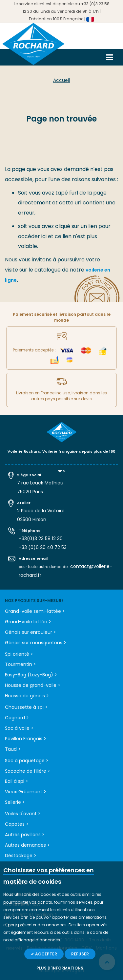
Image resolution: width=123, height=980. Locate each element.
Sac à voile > (19, 728)
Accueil (61, 80)
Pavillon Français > (26, 739)
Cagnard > (17, 718)
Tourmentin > (20, 664)
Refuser (80, 954)
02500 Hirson (32, 519)
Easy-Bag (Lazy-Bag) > (31, 675)
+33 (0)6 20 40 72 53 (43, 547)
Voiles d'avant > (23, 814)
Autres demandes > (27, 845)
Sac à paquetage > (27, 761)
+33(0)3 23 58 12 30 (41, 538)
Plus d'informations (60, 968)
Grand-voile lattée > (28, 622)
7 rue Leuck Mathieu (40, 483)
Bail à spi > (17, 781)
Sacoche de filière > (28, 771)
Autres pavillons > (25, 835)
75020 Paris (30, 492)
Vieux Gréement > (26, 792)
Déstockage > (21, 856)
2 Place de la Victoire (41, 511)
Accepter (46, 954)
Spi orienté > (19, 654)
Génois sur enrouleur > (31, 632)
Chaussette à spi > (26, 707)
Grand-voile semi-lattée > (35, 611)
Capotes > (17, 824)
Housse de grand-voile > (33, 685)
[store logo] (33, 47)
